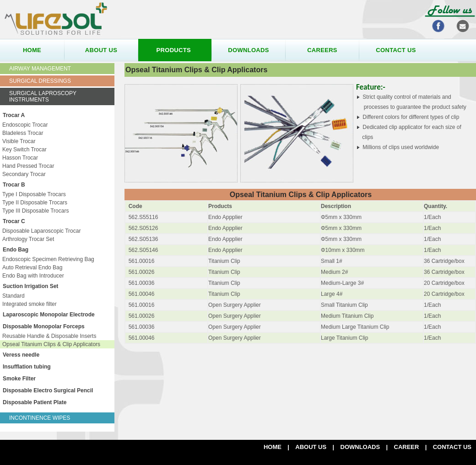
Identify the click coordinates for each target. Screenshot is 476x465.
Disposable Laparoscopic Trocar (41, 231)
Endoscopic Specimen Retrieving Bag (48, 259)
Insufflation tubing (27, 367)
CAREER (407, 447)
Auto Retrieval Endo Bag (32, 267)
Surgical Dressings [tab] (40, 81)
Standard (14, 296)
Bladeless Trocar (23, 133)
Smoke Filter (19, 379)
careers (322, 50)
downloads (248, 50)
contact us (396, 50)
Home (273, 447)
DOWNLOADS (360, 447)
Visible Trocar (19, 141)
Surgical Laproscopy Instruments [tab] (43, 96)
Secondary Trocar (24, 174)
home (32, 50)
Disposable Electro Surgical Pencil (48, 390)
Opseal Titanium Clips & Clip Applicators (51, 344)
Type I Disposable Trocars (34, 194)
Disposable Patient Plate (35, 402)
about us (101, 50)
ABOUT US (311, 447)
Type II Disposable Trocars (35, 203)
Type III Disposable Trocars (35, 211)
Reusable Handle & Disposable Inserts (49, 336)
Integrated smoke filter (30, 304)
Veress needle (21, 355)
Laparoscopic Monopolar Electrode (49, 315)
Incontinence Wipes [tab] (40, 418)
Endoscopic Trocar (25, 125)
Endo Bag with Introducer (33, 276)
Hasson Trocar (20, 158)
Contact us (452, 447)
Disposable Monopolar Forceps (44, 326)
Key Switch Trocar (24, 150)
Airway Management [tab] (40, 69)
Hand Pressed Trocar (28, 166)
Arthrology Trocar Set (28, 239)
